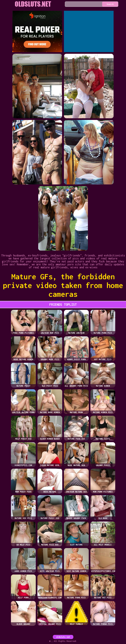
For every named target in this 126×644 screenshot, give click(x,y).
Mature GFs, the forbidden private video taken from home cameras (63, 285)
